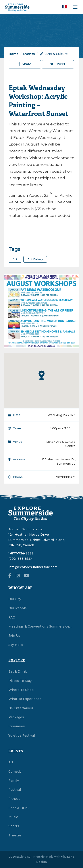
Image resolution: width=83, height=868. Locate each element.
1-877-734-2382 (21, 553)
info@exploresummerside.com (33, 567)
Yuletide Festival (22, 736)
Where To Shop (21, 690)
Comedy (15, 772)
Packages (16, 717)
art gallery (35, 259)
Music (13, 817)
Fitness (14, 799)
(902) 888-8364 (21, 559)
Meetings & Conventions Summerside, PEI (42, 626)
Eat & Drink (18, 671)
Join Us (14, 635)
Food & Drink (19, 808)
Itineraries (17, 726)
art (15, 259)
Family (14, 781)
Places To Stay (20, 681)
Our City (15, 599)
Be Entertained (21, 708)
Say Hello (16, 645)
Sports (14, 826)
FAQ (12, 617)
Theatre (15, 835)
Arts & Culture (54, 54)
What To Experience (25, 699)
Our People (18, 608)
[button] (64, 7)
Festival (15, 790)
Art (11, 762)
